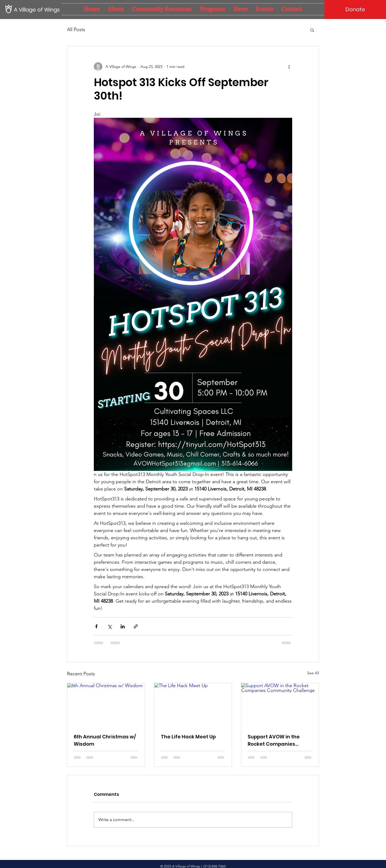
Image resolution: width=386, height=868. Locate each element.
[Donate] (355, 9)
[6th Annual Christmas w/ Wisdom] (106, 705)
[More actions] (289, 67)
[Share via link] (136, 626)
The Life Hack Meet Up (188, 737)
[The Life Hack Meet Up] (193, 705)
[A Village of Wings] (38, 10)
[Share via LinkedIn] (123, 626)
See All (313, 673)
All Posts (76, 30)
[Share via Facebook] (96, 626)
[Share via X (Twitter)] (110, 626)
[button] (312, 30)
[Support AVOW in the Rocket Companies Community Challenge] (280, 705)
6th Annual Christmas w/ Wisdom (105, 740)
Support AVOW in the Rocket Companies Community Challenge (276, 740)
